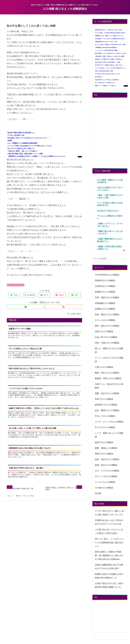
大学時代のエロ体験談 (105, 286)
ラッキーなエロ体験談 (105, 482)
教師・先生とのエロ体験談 (107, 373)
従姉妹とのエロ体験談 (105, 309)
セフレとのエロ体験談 (105, 320)
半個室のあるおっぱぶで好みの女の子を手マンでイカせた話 (109, 522)
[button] (125, 259)
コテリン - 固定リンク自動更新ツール (80, 157)
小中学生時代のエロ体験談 (107, 275)
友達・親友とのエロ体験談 (107, 314)
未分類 (98, 493)
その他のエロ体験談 (104, 488)
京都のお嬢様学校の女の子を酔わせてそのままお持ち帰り (109, 567)
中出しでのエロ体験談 (105, 416)
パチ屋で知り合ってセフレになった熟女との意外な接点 (109, 531)
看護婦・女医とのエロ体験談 (108, 378)
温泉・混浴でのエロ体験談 (107, 459)
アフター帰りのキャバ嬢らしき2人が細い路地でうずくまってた (110, 513)
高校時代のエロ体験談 (105, 280)
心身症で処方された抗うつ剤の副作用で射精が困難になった (109, 585)
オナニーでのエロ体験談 (106, 476)
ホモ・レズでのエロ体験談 (107, 471)
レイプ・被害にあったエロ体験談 (109, 435)
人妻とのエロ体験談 (104, 367)
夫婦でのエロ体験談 (104, 331)
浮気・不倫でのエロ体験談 (16, 285)
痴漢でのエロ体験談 (104, 442)
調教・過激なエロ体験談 (106, 448)
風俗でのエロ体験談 (104, 454)
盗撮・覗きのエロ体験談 (106, 465)
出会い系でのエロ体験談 (106, 337)
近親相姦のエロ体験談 (105, 303)
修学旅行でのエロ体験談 (106, 405)
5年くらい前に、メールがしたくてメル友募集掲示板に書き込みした (110, 543)
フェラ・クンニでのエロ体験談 (109, 422)
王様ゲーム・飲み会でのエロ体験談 (109, 386)
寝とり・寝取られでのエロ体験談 (109, 350)
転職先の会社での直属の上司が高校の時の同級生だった (109, 576)
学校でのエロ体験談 (104, 399)
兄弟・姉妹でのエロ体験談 (107, 297)
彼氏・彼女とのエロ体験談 (107, 326)
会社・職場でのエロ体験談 (107, 410)
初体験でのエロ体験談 (105, 292)
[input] (110, 259)
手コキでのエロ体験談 (105, 427)
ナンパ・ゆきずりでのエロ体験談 (109, 360)
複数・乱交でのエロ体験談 (107, 393)
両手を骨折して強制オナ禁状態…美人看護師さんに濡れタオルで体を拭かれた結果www (109, 555)
